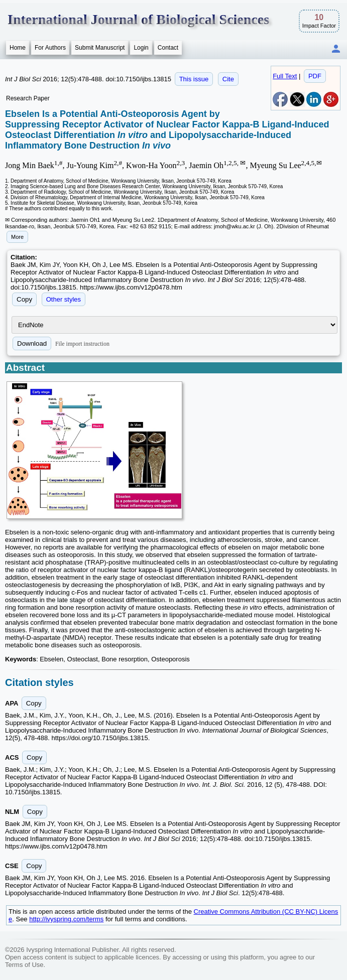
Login (141, 48)
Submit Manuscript (100, 48)
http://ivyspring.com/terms (66, 919)
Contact (168, 48)
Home (18, 48)
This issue (194, 79)
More (17, 237)
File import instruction (82, 344)
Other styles (64, 299)
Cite (228, 79)
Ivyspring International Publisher (72, 950)
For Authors (50, 48)
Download (32, 343)
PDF (315, 76)
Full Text (285, 76)
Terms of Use (24, 965)
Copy (24, 299)
